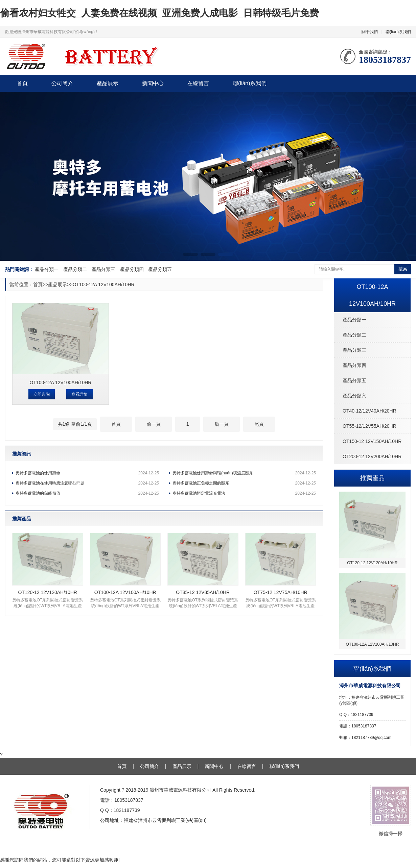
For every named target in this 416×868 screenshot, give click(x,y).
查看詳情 (79, 394)
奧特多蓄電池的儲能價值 (87, 493)
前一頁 (154, 424)
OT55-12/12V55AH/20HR (369, 426)
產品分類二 (75, 269)
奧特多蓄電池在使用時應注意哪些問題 (87, 483)
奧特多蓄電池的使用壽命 (87, 473)
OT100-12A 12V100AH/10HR (104, 284)
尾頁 (259, 424)
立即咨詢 (42, 394)
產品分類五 (160, 269)
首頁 (22, 83)
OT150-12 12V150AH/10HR (372, 441)
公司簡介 (62, 83)
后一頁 (222, 424)
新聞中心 (153, 83)
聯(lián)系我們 (398, 32)
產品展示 (108, 83)
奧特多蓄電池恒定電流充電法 (244, 493)
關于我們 (370, 32)
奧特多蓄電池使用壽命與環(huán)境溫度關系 (244, 473)
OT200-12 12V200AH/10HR (372, 456)
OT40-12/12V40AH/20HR (369, 411)
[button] (190, 254)
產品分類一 (47, 269)
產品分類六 (354, 396)
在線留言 (198, 83)
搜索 (403, 269)
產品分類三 (103, 269)
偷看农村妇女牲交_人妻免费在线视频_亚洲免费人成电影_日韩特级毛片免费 (159, 13)
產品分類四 (132, 269)
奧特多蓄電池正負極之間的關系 (244, 483)
